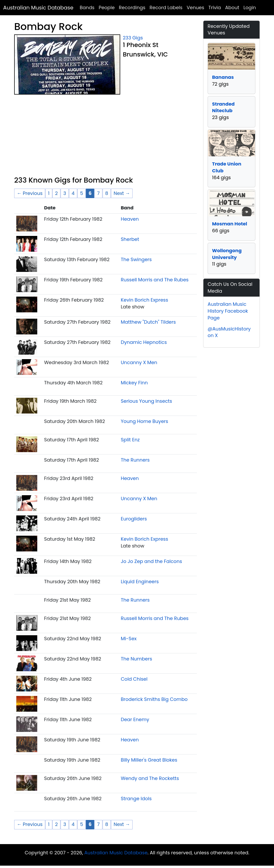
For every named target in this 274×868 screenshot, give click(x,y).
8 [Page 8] (107, 193)
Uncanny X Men (139, 362)
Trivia (215, 7)
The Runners (135, 460)
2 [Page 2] (56, 193)
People (107, 7)
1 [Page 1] (49, 193)
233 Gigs (133, 38)
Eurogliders (134, 519)
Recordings (132, 7)
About (232, 7)
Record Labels (166, 7)
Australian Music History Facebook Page (228, 311)
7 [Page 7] (98, 193)
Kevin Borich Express (144, 300)
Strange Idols (136, 799)
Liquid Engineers (140, 582)
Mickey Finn (134, 383)
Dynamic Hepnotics (144, 342)
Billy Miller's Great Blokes (149, 760)
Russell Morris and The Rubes (155, 280)
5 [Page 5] (81, 193)
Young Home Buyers (144, 421)
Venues (195, 7)
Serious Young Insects (146, 401)
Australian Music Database (38, 8)
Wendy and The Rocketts (150, 778)
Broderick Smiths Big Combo (154, 699)
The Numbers (136, 659)
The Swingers (136, 259)
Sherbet (130, 239)
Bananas (223, 77)
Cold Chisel (134, 679)
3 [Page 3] (65, 193)
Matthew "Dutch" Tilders (148, 322)
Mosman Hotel (230, 224)
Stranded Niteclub (223, 107)
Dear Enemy (135, 719)
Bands (87, 7)
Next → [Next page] (122, 193)
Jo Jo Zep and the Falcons (151, 561)
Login (250, 7)
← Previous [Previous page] (30, 193)
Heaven (130, 219)
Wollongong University (227, 254)
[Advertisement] (106, 137)
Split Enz (130, 440)
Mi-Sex (129, 639)
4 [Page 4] (73, 193)
